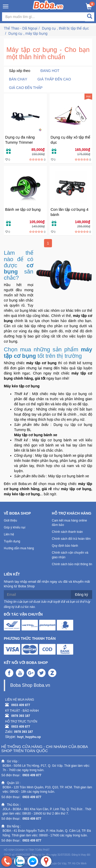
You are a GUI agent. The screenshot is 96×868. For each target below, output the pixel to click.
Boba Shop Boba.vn (30, 685)
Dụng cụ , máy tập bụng (28, 33)
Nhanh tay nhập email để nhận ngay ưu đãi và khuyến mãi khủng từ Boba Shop (47, 584)
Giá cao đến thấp (26, 88)
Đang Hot (50, 71)
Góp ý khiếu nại (15, 527)
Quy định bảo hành (65, 546)
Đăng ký (82, 595)
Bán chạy (18, 79)
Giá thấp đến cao (54, 79)
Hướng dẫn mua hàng (19, 548)
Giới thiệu (10, 520)
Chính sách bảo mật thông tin (72, 564)
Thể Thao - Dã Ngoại (21, 28)
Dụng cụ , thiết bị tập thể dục (65, 28)
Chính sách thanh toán (67, 532)
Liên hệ (9, 534)
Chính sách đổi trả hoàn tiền (71, 539)
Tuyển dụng (12, 541)
